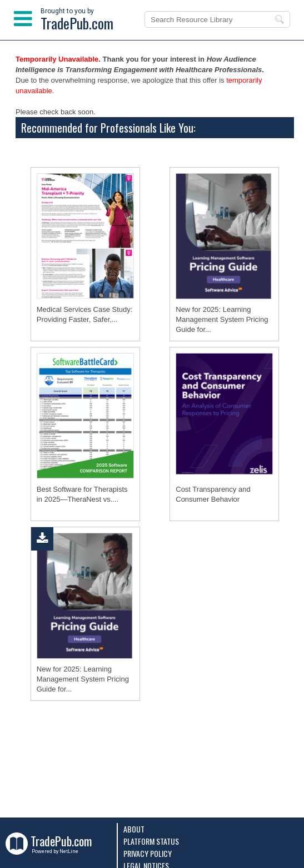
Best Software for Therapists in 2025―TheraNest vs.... (82, 494)
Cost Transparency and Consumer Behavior (213, 494)
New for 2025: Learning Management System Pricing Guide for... (222, 319)
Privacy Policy (148, 853)
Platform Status (151, 841)
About (134, 829)
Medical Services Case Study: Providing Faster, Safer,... (85, 314)
